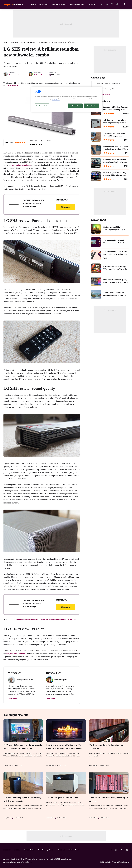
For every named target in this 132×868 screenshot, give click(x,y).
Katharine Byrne (40, 75)
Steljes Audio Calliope (16, 654)
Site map (17, 850)
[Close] (99, 89)
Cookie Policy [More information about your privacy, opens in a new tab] (56, 100)
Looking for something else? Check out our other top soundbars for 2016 (46, 620)
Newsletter (92, 4)
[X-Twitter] (112, 4)
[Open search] (125, 4)
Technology (43, 4)
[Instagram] (117, 4)
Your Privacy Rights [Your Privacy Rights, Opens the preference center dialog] (42, 106)
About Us (61, 850)
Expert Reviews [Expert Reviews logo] (12, 4)
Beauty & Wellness (77, 4)
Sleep (32, 4)
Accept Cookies (92, 106)
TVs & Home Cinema (28, 42)
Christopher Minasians (17, 75)
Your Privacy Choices (46, 850)
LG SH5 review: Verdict (101, 94)
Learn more (11, 86)
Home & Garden (59, 4)
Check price (66, 207)
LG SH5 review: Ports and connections (106, 84)
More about (12, 698)
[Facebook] (102, 4)
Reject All (75, 106)
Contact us (7, 850)
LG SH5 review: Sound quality (104, 89)
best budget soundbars (21, 165)
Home (5, 42)
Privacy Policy (29, 850)
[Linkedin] (107, 4)
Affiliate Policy (74, 850)
